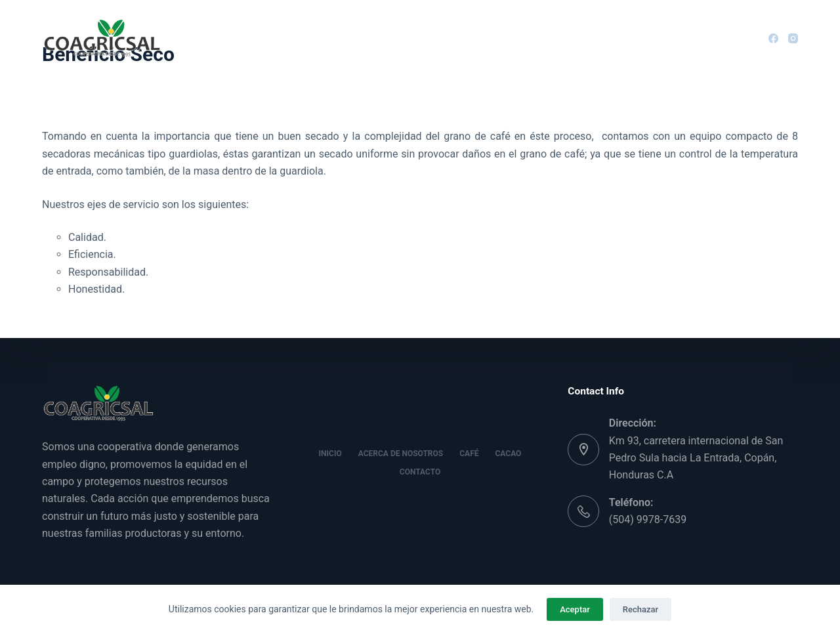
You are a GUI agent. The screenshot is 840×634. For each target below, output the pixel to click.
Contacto (581, 37)
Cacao (511, 37)
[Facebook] (773, 38)
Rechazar (640, 609)
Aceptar (575, 609)
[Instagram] (793, 38)
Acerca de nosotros (349, 38)
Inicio (250, 37)
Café (450, 38)
